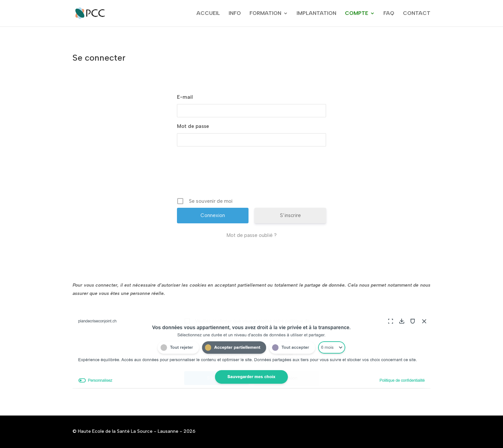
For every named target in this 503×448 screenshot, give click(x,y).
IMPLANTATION (316, 14)
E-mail (185, 97)
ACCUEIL (208, 14)
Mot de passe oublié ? (252, 235)
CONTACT (417, 14)
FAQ (389, 14)
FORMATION (265, 14)
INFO (235, 14)
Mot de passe (193, 126)
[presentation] (252, 174)
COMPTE (357, 14)
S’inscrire (290, 215)
